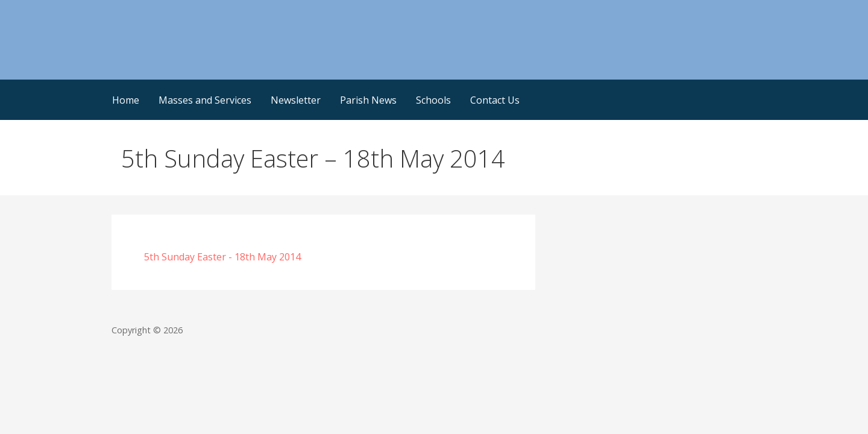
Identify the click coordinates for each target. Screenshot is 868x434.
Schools (433, 100)
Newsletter (296, 100)
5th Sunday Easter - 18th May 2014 (222, 257)
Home (126, 100)
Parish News (368, 100)
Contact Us (495, 100)
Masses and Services (205, 100)
